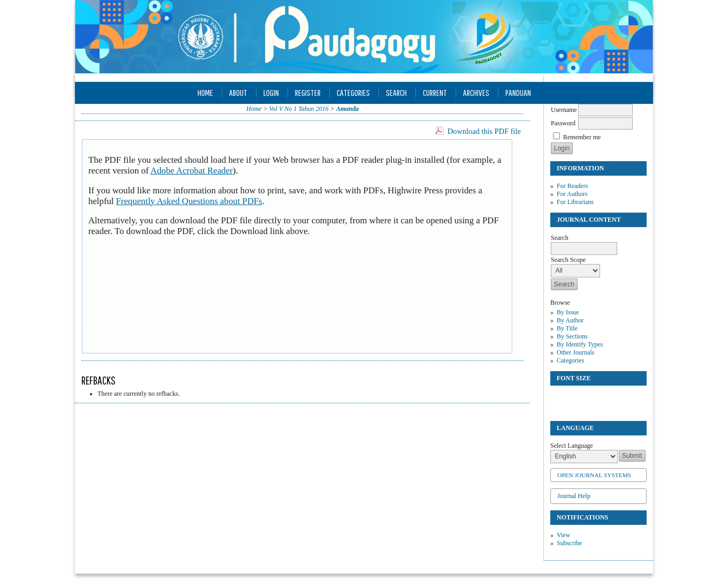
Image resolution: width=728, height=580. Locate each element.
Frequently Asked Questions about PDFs (189, 201)
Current (435, 92)
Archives (476, 92)
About (238, 92)
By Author (570, 320)
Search (396, 92)
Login (271, 92)
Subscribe (569, 543)
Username (564, 110)
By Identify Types (580, 344)
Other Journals (575, 352)
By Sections (572, 336)
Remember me (582, 137)
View (563, 535)
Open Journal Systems (594, 475)
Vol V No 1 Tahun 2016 (299, 109)
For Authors (572, 194)
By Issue (568, 312)
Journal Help (574, 496)
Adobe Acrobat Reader (192, 171)
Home (205, 92)
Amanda (347, 109)
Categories (570, 360)
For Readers (572, 186)
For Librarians (575, 202)
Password (563, 123)
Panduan (518, 92)
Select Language (572, 446)
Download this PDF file (484, 131)
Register (308, 92)
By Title (567, 328)
